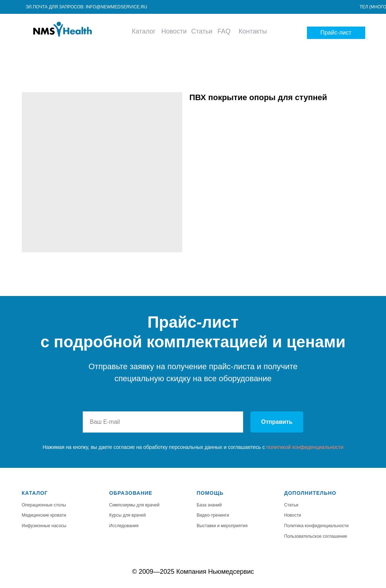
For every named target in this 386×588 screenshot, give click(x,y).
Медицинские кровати (44, 515)
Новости (174, 31)
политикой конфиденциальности (305, 447)
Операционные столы (44, 505)
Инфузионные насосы (44, 526)
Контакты (253, 31)
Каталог (144, 31)
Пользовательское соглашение (316, 536)
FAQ (224, 31)
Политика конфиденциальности (317, 526)
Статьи (202, 31)
